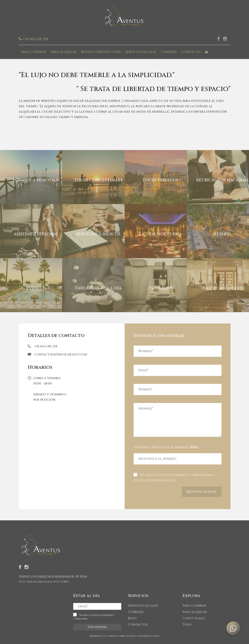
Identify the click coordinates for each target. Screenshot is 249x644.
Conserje (169, 52)
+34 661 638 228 (46, 346)
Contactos (138, 625)
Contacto (191, 52)
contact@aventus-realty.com (61, 354)
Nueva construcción (101, 52)
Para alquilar (64, 52)
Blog (132, 618)
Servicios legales (141, 52)
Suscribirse (97, 627)
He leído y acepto (174, 478)
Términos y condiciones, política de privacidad (124, 636)
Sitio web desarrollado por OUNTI (44, 582)
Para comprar (34, 52)
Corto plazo (194, 618)
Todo (187, 625)
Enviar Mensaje (202, 492)
